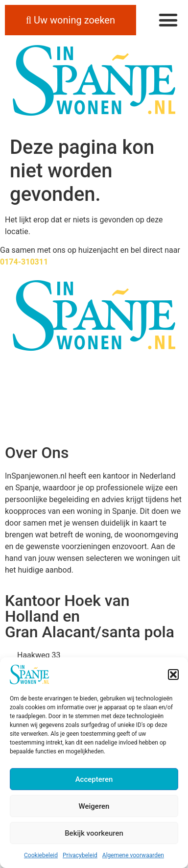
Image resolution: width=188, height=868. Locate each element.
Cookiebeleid (41, 855)
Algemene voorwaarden (133, 855)
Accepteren (94, 779)
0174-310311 (24, 262)
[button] (173, 675)
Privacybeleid (80, 855)
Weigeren (94, 806)
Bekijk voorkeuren (94, 833)
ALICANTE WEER (94, 398)
